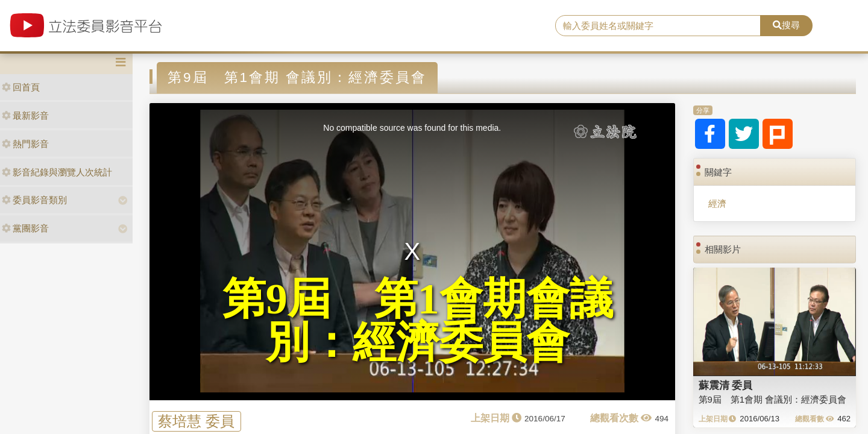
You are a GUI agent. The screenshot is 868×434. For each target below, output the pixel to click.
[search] (658, 26)
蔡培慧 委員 (196, 421)
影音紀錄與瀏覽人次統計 (57, 172)
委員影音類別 (34, 200)
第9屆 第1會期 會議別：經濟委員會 (773, 399)
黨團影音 (25, 228)
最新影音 (25, 115)
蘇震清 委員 (726, 385)
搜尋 (786, 25)
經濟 (717, 203)
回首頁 (21, 87)
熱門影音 (25, 144)
